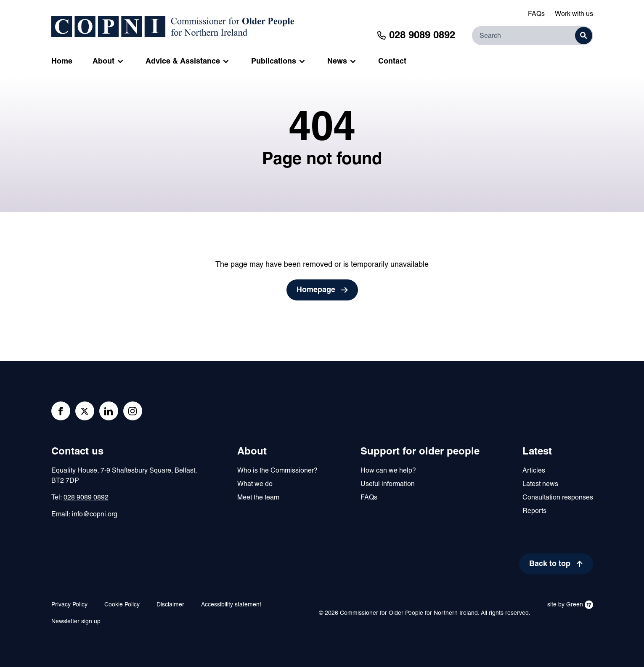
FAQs (536, 14)
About (252, 452)
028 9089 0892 (86, 498)
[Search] (533, 36)
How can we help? (388, 471)
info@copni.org (95, 515)
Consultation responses (558, 498)
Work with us (574, 14)
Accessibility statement (231, 605)
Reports (534, 511)
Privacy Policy (69, 605)
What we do (255, 484)
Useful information (388, 484)
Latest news (540, 484)
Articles (534, 471)
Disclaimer (170, 605)
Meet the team (258, 498)
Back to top (550, 564)
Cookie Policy (122, 605)
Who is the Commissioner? (277, 471)
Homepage (316, 290)
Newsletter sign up (76, 622)
